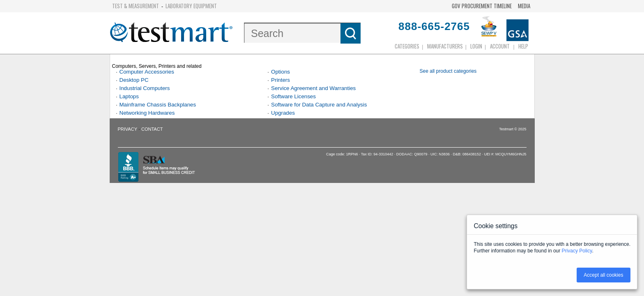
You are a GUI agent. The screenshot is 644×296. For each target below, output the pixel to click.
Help (523, 46)
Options (281, 72)
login (476, 46)
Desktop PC (134, 80)
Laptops (129, 96)
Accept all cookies (603, 275)
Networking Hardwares (147, 113)
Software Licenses (293, 96)
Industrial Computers (145, 88)
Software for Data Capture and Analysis (319, 105)
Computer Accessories (147, 72)
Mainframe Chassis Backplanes (158, 105)
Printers (281, 80)
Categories (407, 46)
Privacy (128, 129)
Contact (152, 129)
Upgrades (283, 113)
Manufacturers (445, 46)
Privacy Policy (577, 251)
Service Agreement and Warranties (313, 88)
